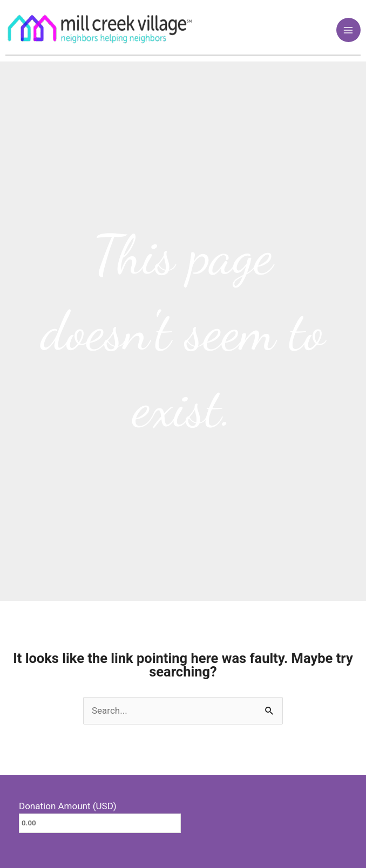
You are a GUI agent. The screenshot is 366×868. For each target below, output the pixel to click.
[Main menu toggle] (349, 30)
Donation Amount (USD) (68, 806)
